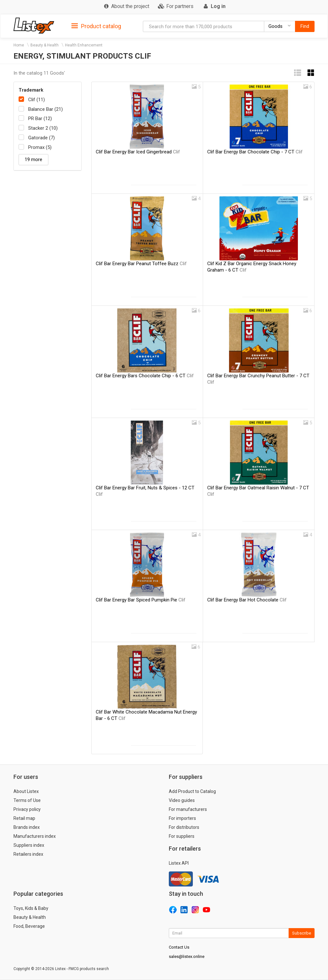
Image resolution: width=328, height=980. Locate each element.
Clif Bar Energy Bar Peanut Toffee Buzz (141, 264)
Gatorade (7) (41, 138)
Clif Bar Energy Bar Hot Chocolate (247, 600)
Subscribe (302, 933)
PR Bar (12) (40, 118)
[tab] (96, 26)
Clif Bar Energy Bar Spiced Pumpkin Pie (141, 600)
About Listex (26, 791)
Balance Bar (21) (45, 109)
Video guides (182, 800)
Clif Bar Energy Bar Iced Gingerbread (138, 152)
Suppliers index (29, 845)
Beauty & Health (45, 45)
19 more (33, 159)
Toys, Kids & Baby (31, 908)
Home (19, 45)
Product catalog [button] (96, 26)
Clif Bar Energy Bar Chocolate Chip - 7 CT (255, 152)
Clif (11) (37, 100)
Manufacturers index (35, 836)
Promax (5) (40, 147)
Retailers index (28, 854)
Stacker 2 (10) (43, 128)
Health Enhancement (84, 45)
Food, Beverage (29, 926)
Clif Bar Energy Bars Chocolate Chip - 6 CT (145, 376)
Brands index (27, 827)
